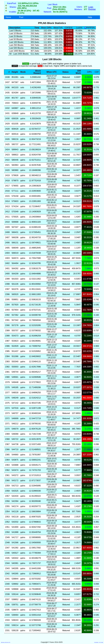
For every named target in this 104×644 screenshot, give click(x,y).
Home (8, 17)
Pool (21, 17)
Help (90, 17)
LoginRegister (92, 8)
